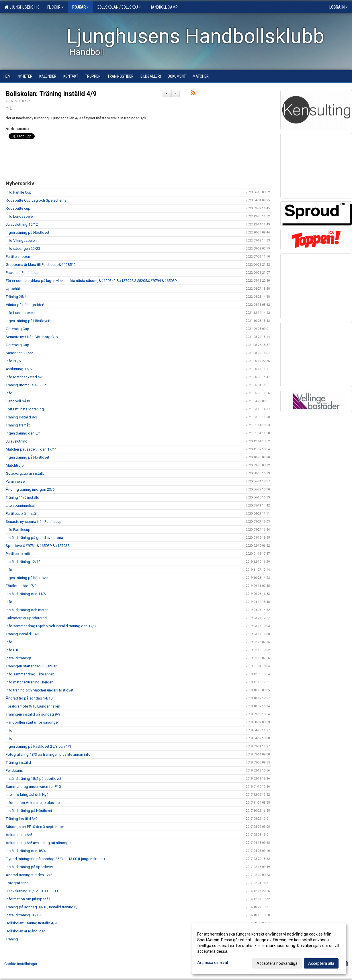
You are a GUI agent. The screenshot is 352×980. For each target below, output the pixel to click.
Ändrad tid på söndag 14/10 (29, 698)
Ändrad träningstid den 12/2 (29, 875)
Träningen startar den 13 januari (32, 666)
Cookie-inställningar (21, 964)
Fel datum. (14, 770)
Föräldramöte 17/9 (21, 586)
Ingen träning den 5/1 (23, 433)
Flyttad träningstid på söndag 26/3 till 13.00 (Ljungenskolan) (55, 859)
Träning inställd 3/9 (21, 819)
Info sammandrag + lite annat (30, 674)
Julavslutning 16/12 (22, 224)
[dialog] (269, 948)
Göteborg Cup (17, 329)
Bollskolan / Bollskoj (119, 7)
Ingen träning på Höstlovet (28, 232)
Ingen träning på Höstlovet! (28, 321)
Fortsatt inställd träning (25, 409)
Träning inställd (18, 762)
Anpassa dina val (213, 963)
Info (9, 393)
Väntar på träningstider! (25, 305)
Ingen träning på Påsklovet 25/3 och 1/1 (38, 746)
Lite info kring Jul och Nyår (28, 795)
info (9, 730)
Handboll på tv (18, 401)
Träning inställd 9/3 (21, 417)
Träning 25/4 (16, 297)
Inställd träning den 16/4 (26, 851)
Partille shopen (18, 257)
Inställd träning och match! (28, 610)
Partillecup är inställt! (23, 514)
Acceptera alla (321, 963)
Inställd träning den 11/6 (26, 594)
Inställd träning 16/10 (23, 915)
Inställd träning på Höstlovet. (29, 811)
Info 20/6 (13, 361)
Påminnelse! (16, 481)
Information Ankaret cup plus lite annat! (38, 803)
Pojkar (81, 7)
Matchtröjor (15, 465)
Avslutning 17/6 (19, 369)
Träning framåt (18, 425)
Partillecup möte (19, 554)
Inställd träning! (18, 658)
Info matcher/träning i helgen (30, 682)
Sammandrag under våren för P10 (33, 787)
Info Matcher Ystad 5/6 (25, 377)
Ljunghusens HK (21, 7)
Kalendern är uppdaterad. (27, 618)
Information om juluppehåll (28, 899)
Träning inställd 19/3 (23, 634)
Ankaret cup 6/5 (19, 835)
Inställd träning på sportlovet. (30, 867)
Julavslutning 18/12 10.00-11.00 (32, 891)
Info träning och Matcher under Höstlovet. (40, 690)
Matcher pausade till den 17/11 (31, 449)
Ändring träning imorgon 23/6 (30, 489)
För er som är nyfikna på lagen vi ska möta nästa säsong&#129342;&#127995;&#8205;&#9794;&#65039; (92, 281)
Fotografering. (18, 883)
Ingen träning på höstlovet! (28, 578)
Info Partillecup (18, 530)
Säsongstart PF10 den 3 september (35, 827)
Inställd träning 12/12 (23, 562)
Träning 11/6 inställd (23, 497)
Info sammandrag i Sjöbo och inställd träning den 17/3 (51, 626)
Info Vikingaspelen (21, 240)
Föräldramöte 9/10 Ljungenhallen (33, 706)
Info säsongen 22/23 (23, 249)
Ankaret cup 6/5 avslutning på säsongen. (40, 843)
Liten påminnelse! (20, 505)
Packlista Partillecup (22, 273)
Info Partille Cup (19, 192)
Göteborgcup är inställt (25, 473)
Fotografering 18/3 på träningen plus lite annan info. (49, 754)
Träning (12, 939)
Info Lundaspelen (20, 216)
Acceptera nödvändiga (277, 963)
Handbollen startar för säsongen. (33, 722)
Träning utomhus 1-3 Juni (27, 385)
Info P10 (12, 650)
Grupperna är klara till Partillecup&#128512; (41, 265)
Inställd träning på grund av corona (34, 538)
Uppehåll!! (14, 289)
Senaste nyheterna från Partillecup (34, 522)
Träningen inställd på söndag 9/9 (33, 714)
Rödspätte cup (18, 208)
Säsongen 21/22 (19, 353)
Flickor (55, 7)
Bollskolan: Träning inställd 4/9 (51, 94)
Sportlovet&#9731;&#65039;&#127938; (38, 546)
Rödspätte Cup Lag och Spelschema (36, 200)
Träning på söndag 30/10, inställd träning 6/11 (44, 907)
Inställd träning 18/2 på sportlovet (34, 779)
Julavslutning (17, 441)
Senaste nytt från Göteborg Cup (32, 337)
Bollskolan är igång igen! (26, 931)
